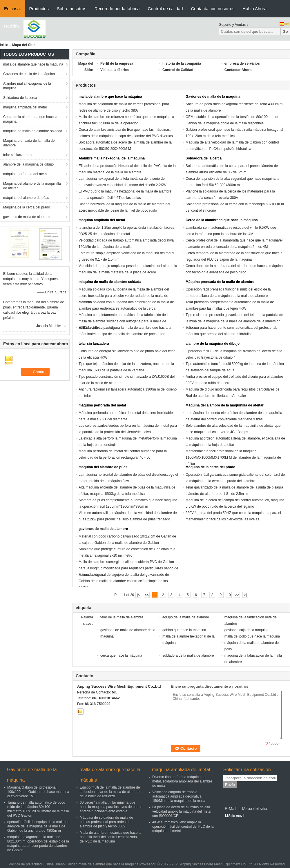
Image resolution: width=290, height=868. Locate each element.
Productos (39, 9)
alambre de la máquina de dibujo (28, 164)
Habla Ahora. (255, 9)
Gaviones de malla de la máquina (29, 74)
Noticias (12, 26)
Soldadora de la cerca (20, 98)
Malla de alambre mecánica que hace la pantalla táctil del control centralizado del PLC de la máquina (110, 837)
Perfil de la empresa (117, 63)
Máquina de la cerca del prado (27, 207)
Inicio (4, 45)
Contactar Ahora (238, 70)
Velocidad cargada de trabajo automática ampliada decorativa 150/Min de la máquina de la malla (179, 796)
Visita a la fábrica (115, 70)
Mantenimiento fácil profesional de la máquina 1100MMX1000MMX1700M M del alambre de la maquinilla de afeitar (233, 457)
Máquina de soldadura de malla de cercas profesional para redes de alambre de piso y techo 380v (106, 822)
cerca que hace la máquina (121, 655)
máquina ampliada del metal (25, 107)
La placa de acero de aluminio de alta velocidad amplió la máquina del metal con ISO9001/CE (182, 811)
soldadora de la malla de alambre (188, 655)
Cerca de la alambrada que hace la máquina (30, 119)
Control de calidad (165, 9)
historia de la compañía (182, 63)
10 (229, 595)
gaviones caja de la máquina (246, 630)
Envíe (230, 785)
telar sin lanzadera (17, 155)
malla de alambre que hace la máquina (33, 64)
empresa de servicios (242, 63)
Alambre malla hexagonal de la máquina (27, 86)
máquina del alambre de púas (26, 198)
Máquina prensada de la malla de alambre (29, 143)
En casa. (12, 9)
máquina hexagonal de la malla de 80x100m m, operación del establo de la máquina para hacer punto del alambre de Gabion (38, 844)
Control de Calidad (178, 70)
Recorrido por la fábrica (117, 9)
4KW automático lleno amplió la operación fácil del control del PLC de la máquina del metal (183, 827)
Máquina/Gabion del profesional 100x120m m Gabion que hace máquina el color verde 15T (38, 792)
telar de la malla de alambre (122, 617)
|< (138, 595)
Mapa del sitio (254, 809)
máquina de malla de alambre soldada (33, 131)
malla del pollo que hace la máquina (252, 636)
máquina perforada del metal (25, 174)
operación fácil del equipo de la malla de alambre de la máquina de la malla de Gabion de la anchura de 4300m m (38, 826)
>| (245, 595)
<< (147, 595)
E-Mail (231, 809)
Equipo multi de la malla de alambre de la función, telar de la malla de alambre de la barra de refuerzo (110, 792)
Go (285, 31)
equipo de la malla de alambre (186, 617)
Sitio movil (234, 816)
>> (237, 595)
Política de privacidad (25, 864)
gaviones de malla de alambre (26, 217)
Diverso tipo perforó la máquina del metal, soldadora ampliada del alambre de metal (182, 781)
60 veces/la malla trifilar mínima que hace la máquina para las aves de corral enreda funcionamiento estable (111, 807)
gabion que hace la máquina (184, 630)
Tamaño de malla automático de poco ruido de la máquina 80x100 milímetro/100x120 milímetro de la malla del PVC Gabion (38, 809)
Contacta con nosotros (213, 9)
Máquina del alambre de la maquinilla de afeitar (32, 186)
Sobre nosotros (72, 9)
